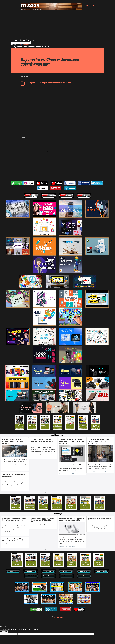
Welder (68, 13)
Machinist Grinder (57, 13)
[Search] (88, 5)
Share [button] (85, 82)
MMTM (75, 13)
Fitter (37, 13)
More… (83, 13)
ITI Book (30, 5)
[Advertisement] (58, 28)
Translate (25, 45)
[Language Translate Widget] (21, 43)
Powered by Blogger (58, 617)
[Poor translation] (5, 632)
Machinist (45, 13)
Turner (30, 13)
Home (22, 13)
